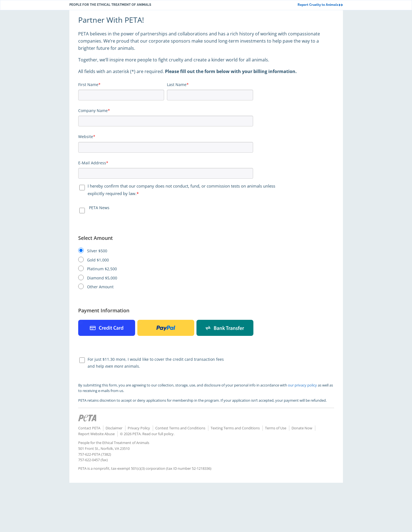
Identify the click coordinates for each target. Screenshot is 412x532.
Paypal (166, 328)
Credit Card (107, 328)
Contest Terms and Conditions (180, 428)
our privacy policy (302, 385)
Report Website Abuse (96, 434)
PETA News (99, 208)
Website (86, 137)
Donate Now (302, 428)
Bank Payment (225, 328)
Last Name (177, 85)
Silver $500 (97, 251)
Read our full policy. (158, 434)
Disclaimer (114, 428)
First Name (88, 85)
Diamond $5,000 (102, 278)
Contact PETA (89, 428)
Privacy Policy (139, 428)
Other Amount (100, 287)
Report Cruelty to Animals (320, 5)
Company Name (93, 111)
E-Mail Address (92, 163)
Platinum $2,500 (102, 269)
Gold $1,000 (98, 260)
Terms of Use (276, 428)
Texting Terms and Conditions (235, 428)
